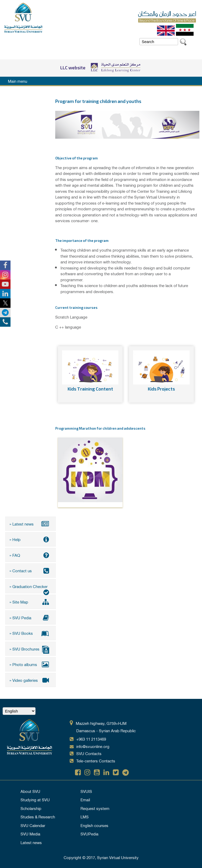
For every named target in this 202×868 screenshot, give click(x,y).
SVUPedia (89, 834)
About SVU (30, 791)
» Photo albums (31, 664)
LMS (85, 817)
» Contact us (31, 570)
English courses (94, 825)
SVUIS (86, 791)
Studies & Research (38, 817)
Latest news (31, 842)
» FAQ (31, 555)
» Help (31, 539)
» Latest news (31, 524)
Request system (95, 808)
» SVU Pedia (31, 617)
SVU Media (30, 834)
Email (85, 799)
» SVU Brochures (31, 649)
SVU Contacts (89, 753)
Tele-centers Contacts (96, 761)
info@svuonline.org (93, 746)
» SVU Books (31, 633)
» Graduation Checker (31, 588)
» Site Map (31, 602)
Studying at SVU (35, 799)
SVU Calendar (33, 825)
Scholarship (31, 808)
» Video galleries (31, 680)
